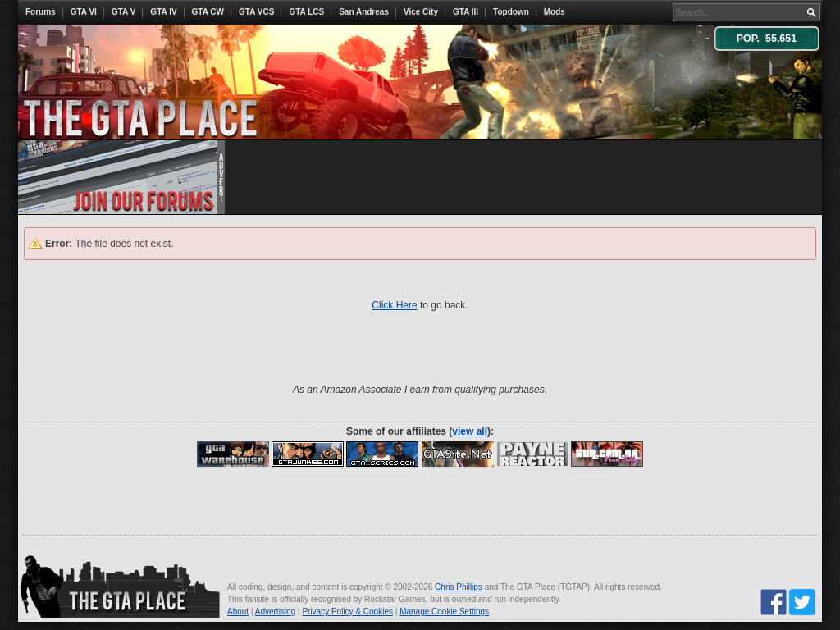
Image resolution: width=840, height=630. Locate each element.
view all (470, 431)
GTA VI (84, 12)
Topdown (511, 12)
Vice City (421, 12)
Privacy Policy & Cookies (347, 612)
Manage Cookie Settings (444, 612)
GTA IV (163, 12)
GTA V (123, 12)
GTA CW (208, 12)
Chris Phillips (459, 587)
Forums (41, 12)
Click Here (394, 305)
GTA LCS (306, 12)
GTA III (466, 12)
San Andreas (364, 12)
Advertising (275, 612)
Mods (555, 12)
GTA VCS (256, 12)
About (238, 612)
